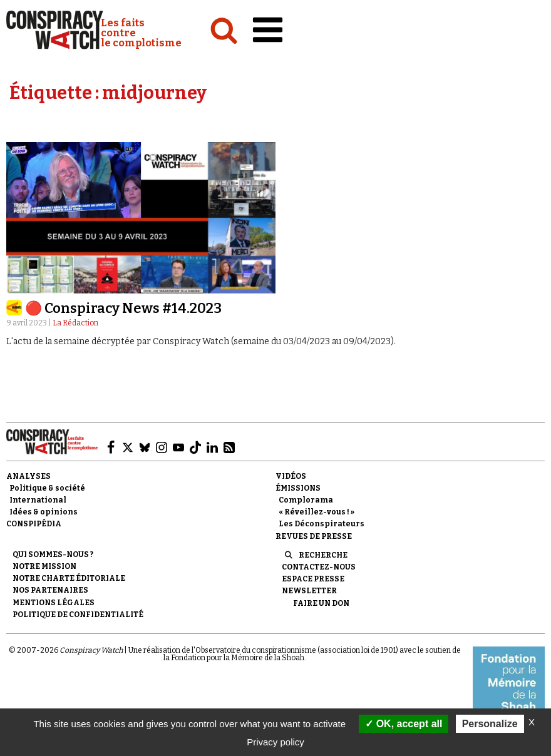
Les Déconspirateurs (322, 524)
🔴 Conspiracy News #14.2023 (123, 308)
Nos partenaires (50, 590)
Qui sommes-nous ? (53, 554)
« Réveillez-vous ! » (317, 512)
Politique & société (47, 488)
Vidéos (291, 476)
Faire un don (321, 603)
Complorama (306, 500)
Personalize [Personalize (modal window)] (490, 724)
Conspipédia (34, 524)
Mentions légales (54, 603)
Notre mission (44, 566)
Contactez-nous (319, 567)
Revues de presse (314, 536)
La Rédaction (75, 323)
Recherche (323, 555)
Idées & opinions (44, 512)
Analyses (28, 476)
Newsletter (309, 591)
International (38, 500)
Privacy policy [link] (275, 742)
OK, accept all (404, 724)
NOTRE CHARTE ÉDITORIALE (69, 578)
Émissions (298, 488)
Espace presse (313, 579)
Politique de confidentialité (78, 615)
